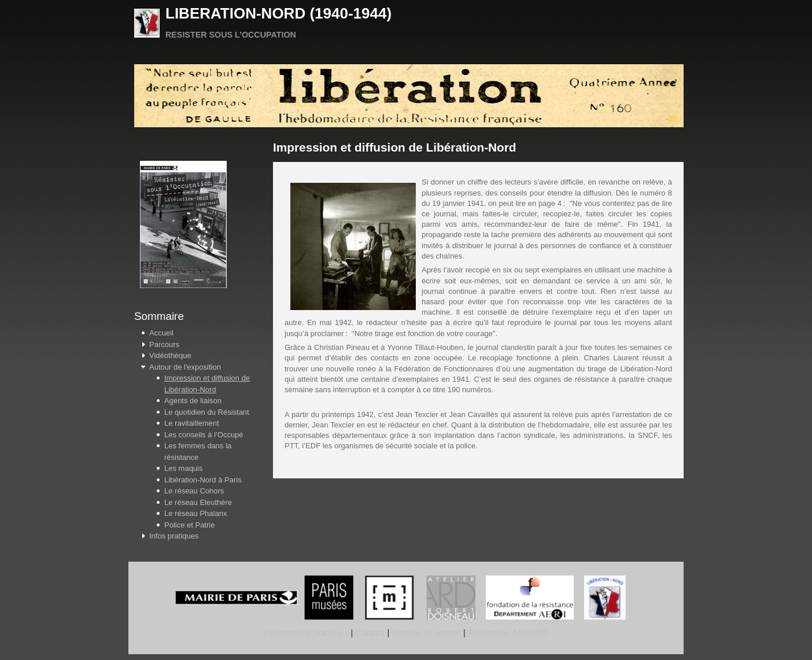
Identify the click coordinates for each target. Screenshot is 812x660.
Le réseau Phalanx (195, 513)
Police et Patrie (189, 525)
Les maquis (183, 468)
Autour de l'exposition (185, 367)
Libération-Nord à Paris (203, 480)
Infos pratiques (174, 536)
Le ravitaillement (192, 423)
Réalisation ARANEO (507, 633)
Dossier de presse (427, 633)
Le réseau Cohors (194, 491)
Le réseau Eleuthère (198, 502)
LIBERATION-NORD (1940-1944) (278, 13)
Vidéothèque (170, 355)
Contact (370, 633)
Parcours (164, 344)
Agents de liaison (193, 401)
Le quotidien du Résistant (207, 412)
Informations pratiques (306, 633)
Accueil (161, 333)
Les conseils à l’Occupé (204, 435)
